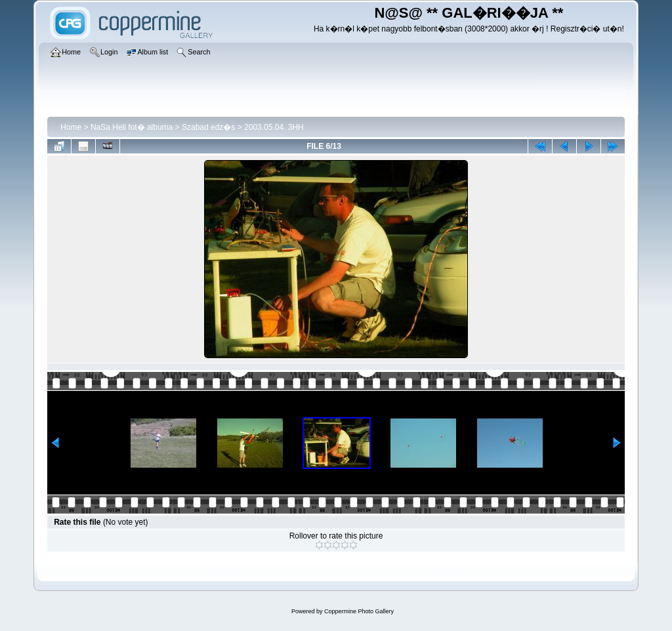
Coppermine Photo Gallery (359, 611)
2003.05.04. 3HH (274, 127)
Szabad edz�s (208, 127)
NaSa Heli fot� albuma (132, 127)
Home (71, 127)
